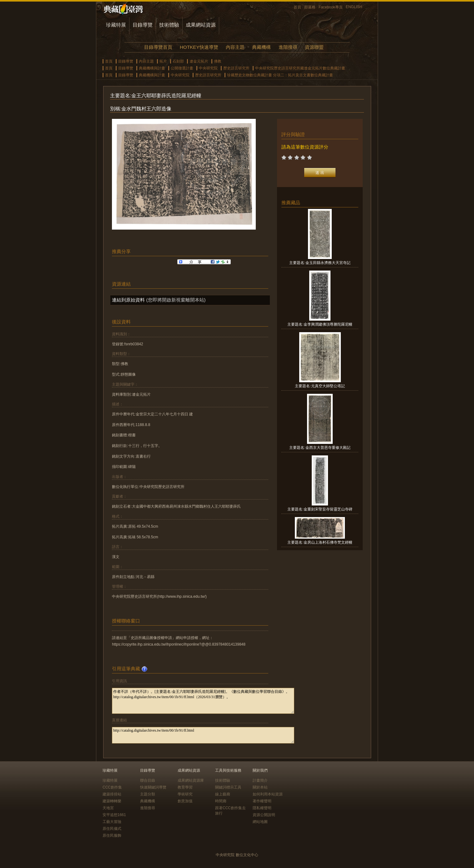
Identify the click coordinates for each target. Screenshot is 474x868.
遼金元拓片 (199, 61)
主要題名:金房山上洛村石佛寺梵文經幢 (320, 542)
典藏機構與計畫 (152, 68)
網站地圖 (260, 822)
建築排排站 (112, 794)
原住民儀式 (112, 829)
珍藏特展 (116, 25)
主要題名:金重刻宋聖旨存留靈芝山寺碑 (320, 509)
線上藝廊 (223, 794)
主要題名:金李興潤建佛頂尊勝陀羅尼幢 (320, 324)
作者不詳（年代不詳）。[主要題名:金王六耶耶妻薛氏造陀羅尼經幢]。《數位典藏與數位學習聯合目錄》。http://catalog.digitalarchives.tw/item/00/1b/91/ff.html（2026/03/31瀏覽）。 (203, 701)
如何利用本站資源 (268, 794)
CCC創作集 (112, 787)
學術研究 (185, 794)
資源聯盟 (314, 47)
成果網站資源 (201, 25)
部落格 (310, 7)
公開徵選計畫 (182, 68)
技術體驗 (169, 25)
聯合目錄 (148, 780)
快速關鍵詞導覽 (153, 787)
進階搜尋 (288, 47)
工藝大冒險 (112, 822)
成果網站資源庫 (191, 780)
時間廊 (221, 801)
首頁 (297, 7)
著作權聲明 (262, 801)
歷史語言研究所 (236, 68)
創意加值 (185, 801)
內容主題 (235, 47)
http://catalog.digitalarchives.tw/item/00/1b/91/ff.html (203, 735)
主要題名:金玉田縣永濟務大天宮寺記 (320, 263)
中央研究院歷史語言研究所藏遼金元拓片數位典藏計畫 (300, 68)
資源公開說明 (264, 815)
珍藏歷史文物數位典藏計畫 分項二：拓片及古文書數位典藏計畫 (280, 75)
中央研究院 (208, 68)
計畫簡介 (260, 780)
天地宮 (108, 808)
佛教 (218, 61)
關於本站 (260, 787)
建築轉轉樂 (112, 801)
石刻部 (178, 61)
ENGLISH (354, 7)
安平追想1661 (114, 815)
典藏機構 (261, 47)
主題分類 (148, 794)
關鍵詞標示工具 (228, 787)
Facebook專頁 (331, 7)
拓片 (163, 61)
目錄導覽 (143, 25)
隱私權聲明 (262, 808)
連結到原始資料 (128, 300)
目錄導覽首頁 (158, 47)
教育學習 (185, 787)
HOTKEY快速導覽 (199, 47)
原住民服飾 (112, 835)
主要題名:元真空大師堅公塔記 (320, 386)
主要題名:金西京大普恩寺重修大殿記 (320, 448)
